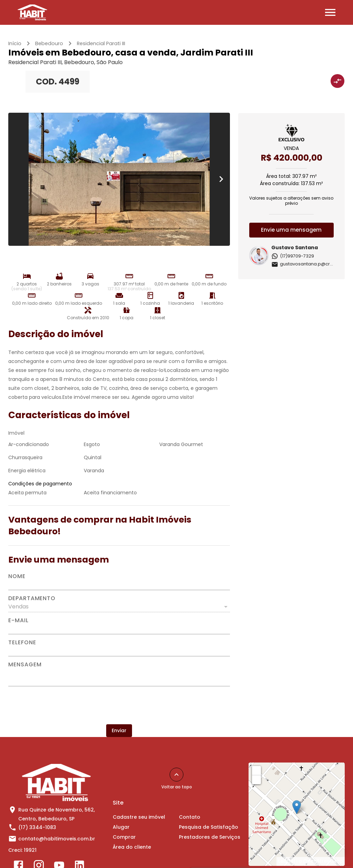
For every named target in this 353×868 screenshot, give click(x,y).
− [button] (257, 779)
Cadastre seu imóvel (139, 817)
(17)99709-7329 (293, 256)
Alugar (121, 827)
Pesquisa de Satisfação (209, 827)
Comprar (124, 837)
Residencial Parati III (101, 43)
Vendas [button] (18, 607)
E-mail (18, 620)
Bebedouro (49, 43)
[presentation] (119, 705)
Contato (190, 817)
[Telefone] (119, 651)
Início (15, 43)
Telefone (22, 643)
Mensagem (25, 665)
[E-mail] (119, 629)
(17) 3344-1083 (37, 827)
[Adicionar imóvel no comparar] (337, 81)
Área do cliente (132, 847)
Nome (17, 576)
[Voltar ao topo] (176, 775)
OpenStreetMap (323, 861)
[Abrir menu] (330, 12)
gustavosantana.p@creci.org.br (311, 264)
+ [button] (257, 770)
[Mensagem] (119, 677)
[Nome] (119, 585)
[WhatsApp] (335, 850)
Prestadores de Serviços (210, 837)
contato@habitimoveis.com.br (57, 839)
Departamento (32, 598)
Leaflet (287, 861)
